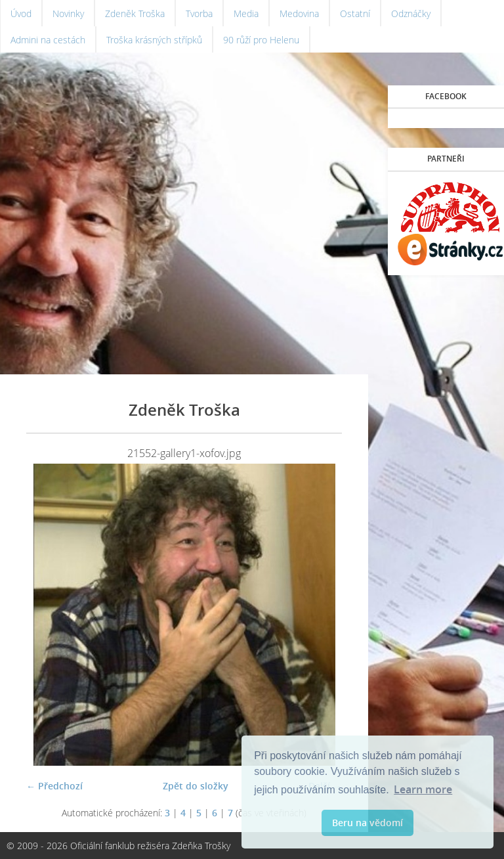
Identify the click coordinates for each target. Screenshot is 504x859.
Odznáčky (411, 13)
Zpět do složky (196, 786)
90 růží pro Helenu (261, 40)
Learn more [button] (423, 789)
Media (246, 13)
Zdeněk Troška (135, 13)
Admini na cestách (48, 40)
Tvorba (199, 13)
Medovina (299, 13)
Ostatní (355, 13)
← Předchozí (54, 786)
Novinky (68, 13)
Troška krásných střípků (154, 40)
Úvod (21, 13)
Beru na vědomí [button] (367, 823)
